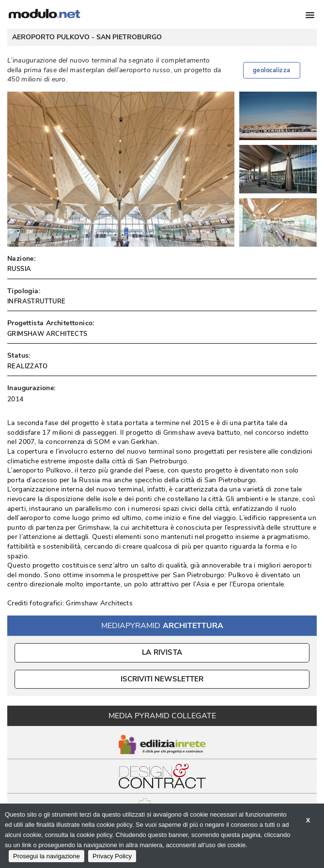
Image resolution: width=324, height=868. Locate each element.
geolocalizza (272, 70)
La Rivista (162, 652)
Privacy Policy (112, 856)
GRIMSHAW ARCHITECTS (47, 334)
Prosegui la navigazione (46, 856)
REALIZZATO (27, 366)
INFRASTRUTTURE (37, 301)
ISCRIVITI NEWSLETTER (162, 679)
